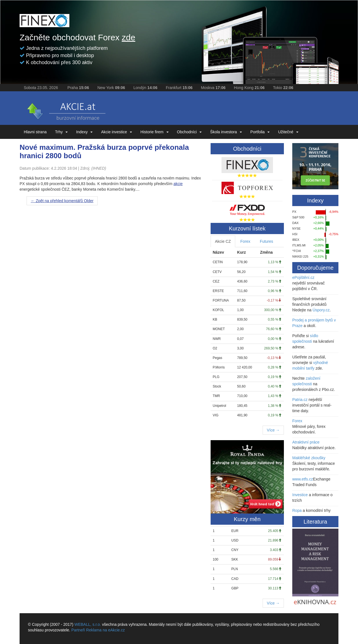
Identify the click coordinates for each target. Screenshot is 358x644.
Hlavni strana (35, 132)
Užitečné (288, 132)
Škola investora (226, 132)
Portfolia (260, 132)
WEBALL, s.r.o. (88, 624)
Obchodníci (189, 132)
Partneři (78, 630)
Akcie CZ (223, 241)
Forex (245, 241)
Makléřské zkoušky (309, 458)
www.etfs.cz (303, 479)
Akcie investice (116, 132)
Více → (273, 430)
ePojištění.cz (303, 277)
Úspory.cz (321, 310)
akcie (178, 184)
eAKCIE (66, 109)
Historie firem (154, 132)
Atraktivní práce (306, 442)
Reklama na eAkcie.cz (106, 630)
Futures (266, 241)
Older (62, 201)
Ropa (297, 510)
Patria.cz (300, 400)
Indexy (84, 132)
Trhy (61, 132)
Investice (300, 495)
